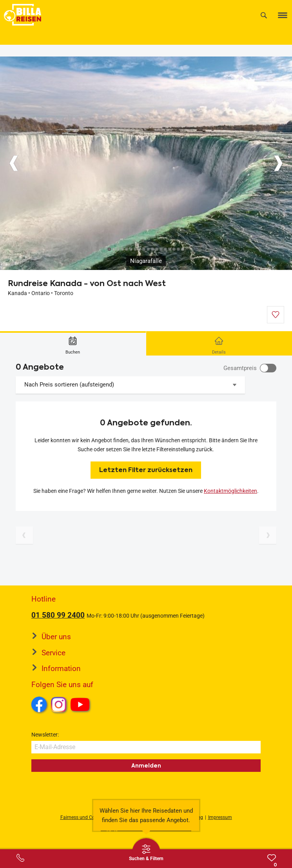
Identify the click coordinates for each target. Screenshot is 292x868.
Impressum (220, 817)
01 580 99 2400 (58, 615)
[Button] (14, 163)
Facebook (39, 704)
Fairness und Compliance (87, 817)
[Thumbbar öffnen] (146, 852)
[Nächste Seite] (268, 535)
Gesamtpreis (240, 368)
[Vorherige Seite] (24, 535)
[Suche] (264, 15)
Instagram (59, 704)
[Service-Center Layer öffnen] (20, 858)
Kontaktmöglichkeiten (230, 491)
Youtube (81, 706)
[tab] (73, 343)
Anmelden (146, 766)
